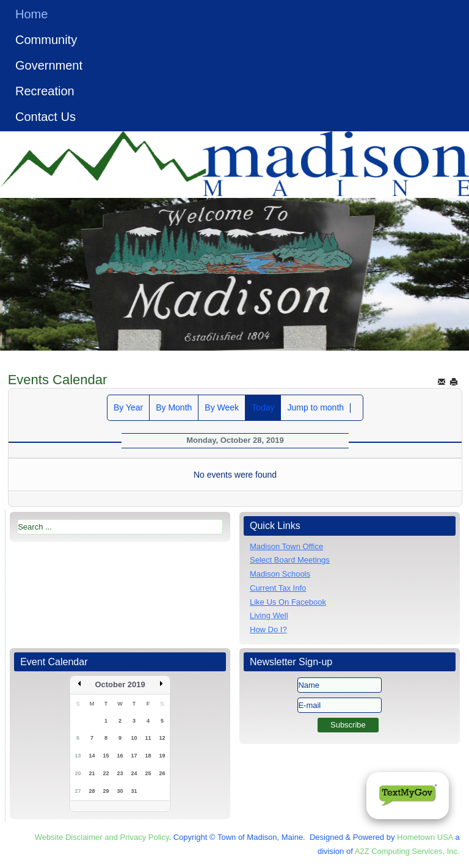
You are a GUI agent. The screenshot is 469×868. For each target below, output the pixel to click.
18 (148, 756)
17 (134, 756)
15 (106, 756)
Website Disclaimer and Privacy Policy (102, 837)
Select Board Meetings (290, 560)
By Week (222, 407)
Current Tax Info (278, 588)
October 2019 (120, 684)
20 (78, 773)
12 (162, 738)
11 (148, 738)
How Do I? (268, 629)
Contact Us (45, 117)
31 (134, 791)
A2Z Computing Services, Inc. (407, 851)
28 (92, 791)
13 (78, 756)
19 (162, 756)
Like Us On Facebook (288, 602)
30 (120, 791)
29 (106, 791)
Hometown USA (425, 837)
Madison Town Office (286, 546)
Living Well (269, 615)
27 (78, 791)
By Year (128, 407)
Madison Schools (280, 574)
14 (92, 756)
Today (263, 407)
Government (49, 65)
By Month (174, 407)
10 (134, 738)
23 (120, 773)
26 (162, 773)
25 (148, 773)
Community (46, 40)
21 (92, 773)
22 (106, 773)
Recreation (45, 91)
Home (31, 14)
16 (120, 756)
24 (134, 773)
